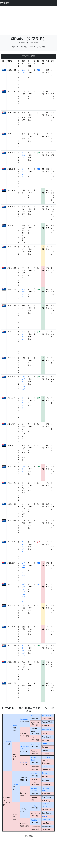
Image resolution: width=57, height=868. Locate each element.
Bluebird (34, 820)
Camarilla (24, 762)
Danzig (45, 744)
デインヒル (35, 744)
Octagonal (24, 719)
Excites (15, 784)
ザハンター (23, 72)
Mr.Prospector (47, 729)
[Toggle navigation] (54, 3)
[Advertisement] (29, 20)
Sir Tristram (46, 715)
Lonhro (15, 725)
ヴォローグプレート (23, 471)
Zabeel (33, 716)
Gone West (46, 757)
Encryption (7, 741)
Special (45, 816)
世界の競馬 (5, 3)
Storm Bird (46, 820)
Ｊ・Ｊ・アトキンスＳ (23, 547)
